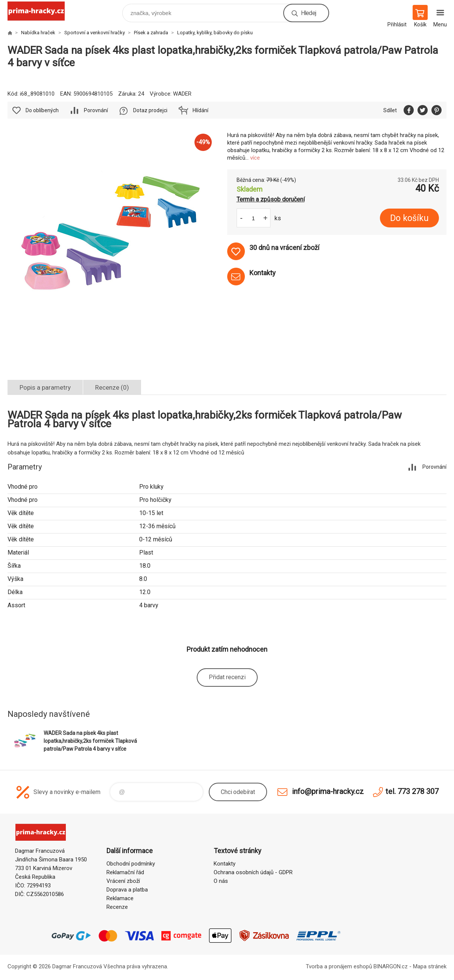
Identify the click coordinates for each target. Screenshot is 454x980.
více (255, 158)
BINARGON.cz (391, 966)
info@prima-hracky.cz (328, 791)
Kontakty (225, 864)
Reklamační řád (125, 872)
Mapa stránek (430, 966)
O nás (221, 881)
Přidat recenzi (227, 677)
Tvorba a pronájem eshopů (339, 966)
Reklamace (120, 898)
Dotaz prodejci (150, 110)
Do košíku (409, 218)
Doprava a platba (127, 890)
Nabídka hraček (38, 33)
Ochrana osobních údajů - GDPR (253, 872)
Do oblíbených (42, 110)
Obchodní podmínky (131, 864)
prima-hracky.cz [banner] (41, 11)
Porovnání (96, 110)
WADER (182, 94)
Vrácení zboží (123, 881)
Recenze (117, 907)
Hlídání (200, 110)
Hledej (308, 13)
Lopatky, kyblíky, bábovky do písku (215, 33)
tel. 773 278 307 (412, 791)
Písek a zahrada (151, 33)
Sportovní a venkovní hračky (95, 33)
